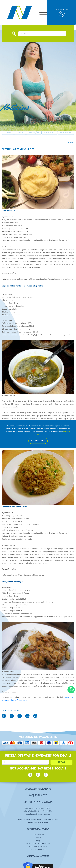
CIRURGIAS (49, 133)
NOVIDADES (66, 133)
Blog (38, 831)
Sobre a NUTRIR (38, 825)
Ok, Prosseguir (38, 441)
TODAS (8, 133)
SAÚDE (20, 133)
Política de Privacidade (38, 837)
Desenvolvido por (38, 866)
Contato (38, 828)
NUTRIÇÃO (34, 133)
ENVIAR (61, 756)
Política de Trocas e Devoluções (38, 834)
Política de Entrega (38, 839)
